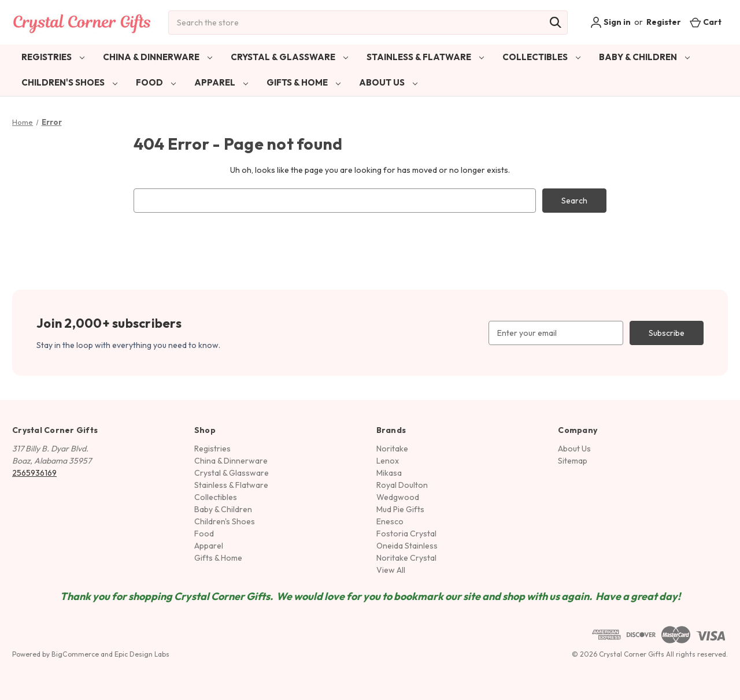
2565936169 (34, 473)
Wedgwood (398, 497)
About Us (388, 82)
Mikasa (389, 473)
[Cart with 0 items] (706, 22)
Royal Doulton (402, 485)
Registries (53, 57)
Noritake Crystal (406, 558)
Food (156, 82)
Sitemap (573, 461)
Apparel (221, 82)
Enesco (390, 521)
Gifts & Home (304, 82)
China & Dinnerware (158, 57)
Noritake (392, 449)
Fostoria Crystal (406, 534)
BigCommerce (75, 654)
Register (664, 22)
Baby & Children (644, 57)
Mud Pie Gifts (400, 509)
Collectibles (541, 57)
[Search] (556, 23)
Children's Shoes (69, 82)
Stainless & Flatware (425, 57)
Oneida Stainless (407, 546)
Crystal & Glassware (289, 57)
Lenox (388, 461)
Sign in (610, 23)
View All (391, 570)
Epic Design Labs (142, 654)
